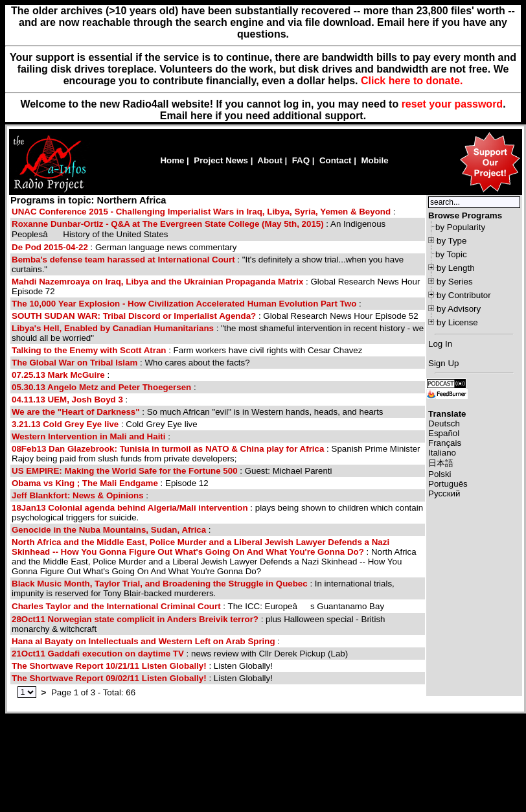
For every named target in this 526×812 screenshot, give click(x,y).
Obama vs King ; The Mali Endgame (85, 483)
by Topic (451, 254)
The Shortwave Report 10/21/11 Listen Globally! (109, 666)
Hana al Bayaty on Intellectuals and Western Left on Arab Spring (143, 641)
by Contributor (464, 295)
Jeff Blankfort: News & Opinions (78, 495)
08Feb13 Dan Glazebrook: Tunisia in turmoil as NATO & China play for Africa (168, 449)
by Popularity (460, 227)
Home (172, 160)
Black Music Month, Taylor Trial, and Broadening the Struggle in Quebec (160, 584)
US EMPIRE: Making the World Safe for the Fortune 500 (125, 471)
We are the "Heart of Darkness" (76, 412)
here (201, 116)
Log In (440, 344)
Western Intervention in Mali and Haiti (88, 436)
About (270, 160)
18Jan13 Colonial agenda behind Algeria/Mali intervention (130, 508)
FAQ (301, 160)
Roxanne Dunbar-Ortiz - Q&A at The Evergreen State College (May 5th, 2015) (168, 224)
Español (444, 433)
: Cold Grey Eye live (105, 424)
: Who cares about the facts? (131, 363)
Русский (444, 493)
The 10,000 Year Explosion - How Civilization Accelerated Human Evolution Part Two (184, 304)
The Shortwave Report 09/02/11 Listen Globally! (109, 678)
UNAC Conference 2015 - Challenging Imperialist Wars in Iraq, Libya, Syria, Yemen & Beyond (201, 212)
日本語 (441, 463)
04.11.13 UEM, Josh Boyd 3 (67, 400)
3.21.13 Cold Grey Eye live (65, 424)
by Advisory (459, 309)
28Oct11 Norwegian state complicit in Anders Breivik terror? (135, 619)
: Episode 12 (110, 483)
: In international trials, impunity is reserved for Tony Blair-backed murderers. (203, 588)
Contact (336, 160)
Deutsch (444, 423)
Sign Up (443, 363)
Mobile (374, 160)
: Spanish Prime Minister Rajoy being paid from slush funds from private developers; (216, 454)
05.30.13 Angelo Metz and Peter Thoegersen (101, 387)
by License (457, 322)
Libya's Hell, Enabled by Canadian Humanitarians (113, 328)
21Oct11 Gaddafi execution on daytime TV (98, 654)
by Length (456, 268)
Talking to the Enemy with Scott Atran (89, 350)
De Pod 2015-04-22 (50, 247)
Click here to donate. (412, 81)
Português (448, 484)
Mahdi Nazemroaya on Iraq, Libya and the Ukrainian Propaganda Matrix (157, 282)
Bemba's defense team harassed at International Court (123, 260)
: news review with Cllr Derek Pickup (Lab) (180, 654)
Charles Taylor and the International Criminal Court (116, 606)
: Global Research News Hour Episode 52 (215, 316)
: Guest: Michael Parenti (172, 471)
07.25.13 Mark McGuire (58, 375)
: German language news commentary (124, 247)
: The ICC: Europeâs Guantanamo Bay (198, 606)
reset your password (452, 104)
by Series (455, 282)
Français (445, 443)
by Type (452, 241)
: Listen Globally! (142, 666)
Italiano (442, 453)
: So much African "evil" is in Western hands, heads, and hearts (198, 412)
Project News (221, 160)
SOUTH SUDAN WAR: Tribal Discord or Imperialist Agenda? (134, 316)
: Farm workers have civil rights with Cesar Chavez (187, 350)
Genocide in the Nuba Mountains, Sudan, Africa (109, 530)
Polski (440, 474)
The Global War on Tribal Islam (74, 363)
